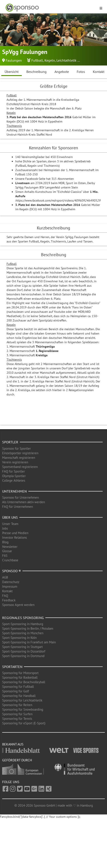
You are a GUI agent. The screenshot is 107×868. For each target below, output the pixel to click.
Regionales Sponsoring (23, 618)
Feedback (9, 600)
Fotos (81, 72)
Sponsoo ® (12, 571)
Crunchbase (10, 560)
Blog (5, 542)
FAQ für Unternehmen (18, 507)
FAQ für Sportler (14, 471)
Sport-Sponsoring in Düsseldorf (24, 651)
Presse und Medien (15, 533)
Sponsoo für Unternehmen (20, 497)
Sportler (10, 442)
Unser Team (10, 524)
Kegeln (50, 60)
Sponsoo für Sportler (16, 448)
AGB (5, 577)
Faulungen (14, 60)
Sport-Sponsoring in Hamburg (23, 624)
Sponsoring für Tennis (17, 719)
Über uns (10, 517)
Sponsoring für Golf (16, 691)
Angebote (62, 72)
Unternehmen (14, 491)
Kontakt (7, 591)
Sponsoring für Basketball (20, 677)
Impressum (10, 586)
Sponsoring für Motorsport (20, 673)
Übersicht (12, 72)
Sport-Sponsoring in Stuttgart (22, 647)
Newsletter (10, 547)
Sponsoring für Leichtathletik (22, 700)
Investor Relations (14, 537)
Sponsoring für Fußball (18, 687)
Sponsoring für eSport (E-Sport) (24, 723)
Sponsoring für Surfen (17, 714)
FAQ (5, 596)
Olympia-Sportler (14, 476)
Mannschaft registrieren (19, 458)
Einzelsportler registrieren (20, 453)
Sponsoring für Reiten (17, 705)
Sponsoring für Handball (19, 696)
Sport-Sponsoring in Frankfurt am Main (29, 642)
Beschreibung (37, 72)
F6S (5, 556)
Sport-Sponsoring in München (23, 633)
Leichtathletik (66, 60)
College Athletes (14, 480)
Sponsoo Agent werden (18, 605)
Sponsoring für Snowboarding (23, 709)
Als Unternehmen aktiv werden (24, 502)
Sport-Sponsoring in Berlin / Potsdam (28, 628)
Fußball (37, 60)
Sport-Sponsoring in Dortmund (23, 656)
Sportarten (12, 667)
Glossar (7, 551)
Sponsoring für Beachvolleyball (24, 682)
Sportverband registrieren (20, 467)
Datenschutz (11, 582)
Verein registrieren (15, 462)
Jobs (5, 528)
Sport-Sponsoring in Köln (19, 638)
